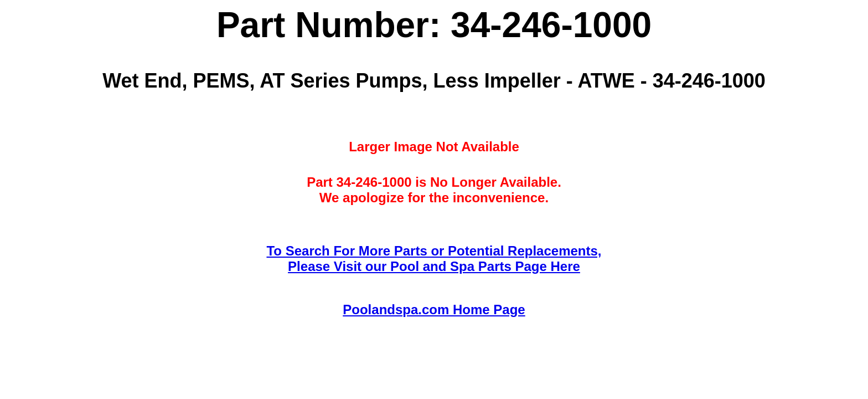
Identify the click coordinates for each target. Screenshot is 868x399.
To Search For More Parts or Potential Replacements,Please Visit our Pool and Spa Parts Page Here (434, 259)
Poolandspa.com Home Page (434, 310)
